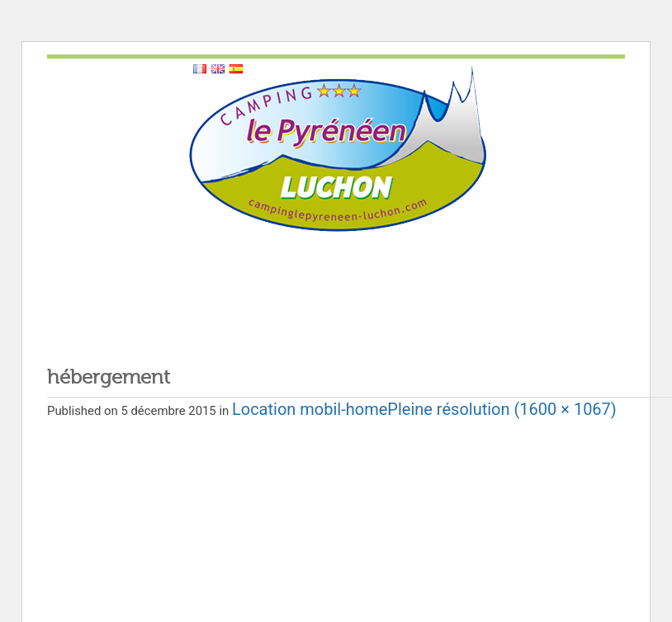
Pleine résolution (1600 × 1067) (502, 409)
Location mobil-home (310, 409)
